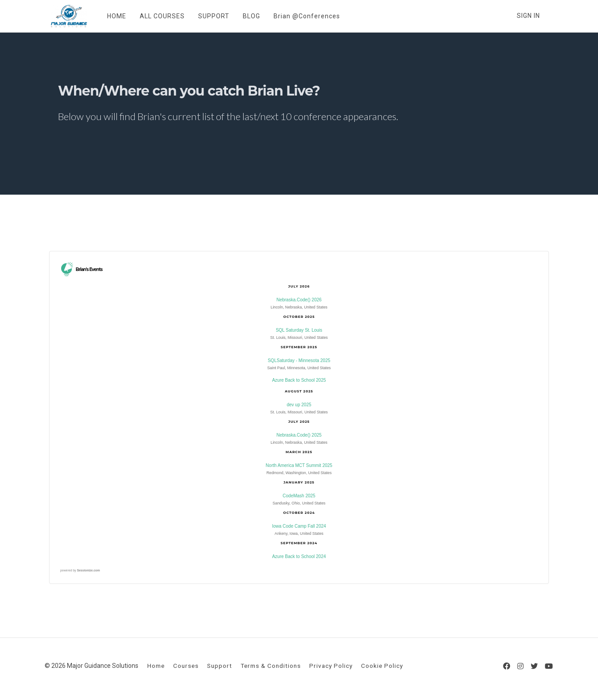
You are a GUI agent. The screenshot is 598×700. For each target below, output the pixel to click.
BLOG (245, 16)
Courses (186, 666)
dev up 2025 (299, 405)
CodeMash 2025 (299, 496)
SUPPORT (208, 16)
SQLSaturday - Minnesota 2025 (299, 360)
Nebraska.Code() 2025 (299, 435)
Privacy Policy (331, 666)
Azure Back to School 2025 (299, 380)
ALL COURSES (156, 16)
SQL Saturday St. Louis (299, 330)
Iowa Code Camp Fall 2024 (299, 526)
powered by (80, 570)
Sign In (528, 16)
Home (156, 666)
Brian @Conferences (301, 16)
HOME (110, 16)
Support (220, 666)
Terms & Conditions (271, 666)
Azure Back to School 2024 (299, 556)
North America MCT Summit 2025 (299, 465)
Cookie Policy (382, 666)
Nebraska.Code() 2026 (299, 300)
